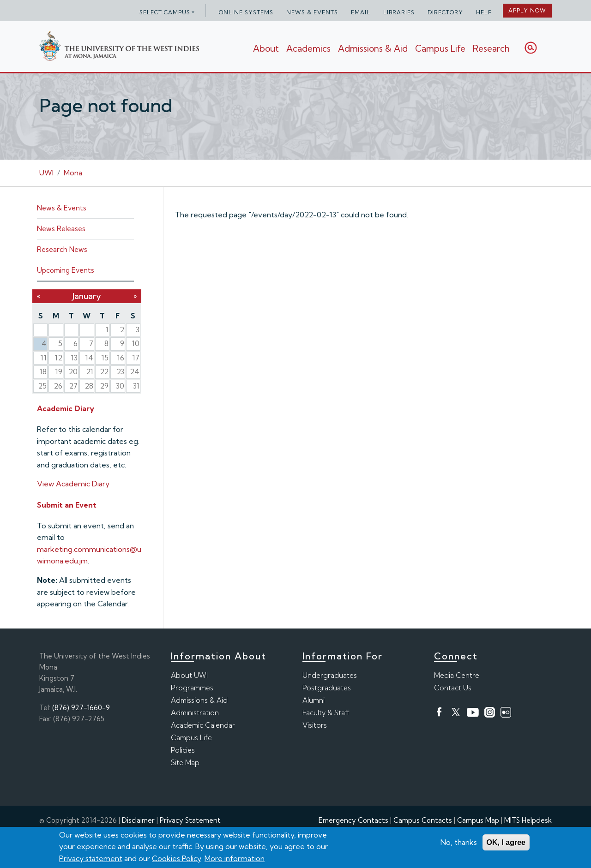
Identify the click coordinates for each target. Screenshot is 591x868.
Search (531, 48)
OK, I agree (506, 843)
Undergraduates (330, 675)
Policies (183, 750)
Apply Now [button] (527, 10)
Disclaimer (138, 820)
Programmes (192, 688)
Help (484, 12)
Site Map (185, 763)
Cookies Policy (177, 859)
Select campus (165, 12)
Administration (195, 713)
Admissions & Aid (373, 48)
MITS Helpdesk (528, 820)
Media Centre (457, 675)
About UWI (189, 675)
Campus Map (478, 820)
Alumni (314, 700)
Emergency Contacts (353, 820)
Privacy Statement (190, 820)
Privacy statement (91, 859)
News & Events (312, 12)
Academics (308, 48)
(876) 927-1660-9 (81, 708)
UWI (46, 173)
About (266, 48)
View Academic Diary (73, 484)
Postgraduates (327, 688)
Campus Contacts (423, 820)
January (87, 296)
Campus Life (440, 48)
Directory (445, 12)
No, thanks (459, 843)
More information (235, 859)
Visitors (315, 725)
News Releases (61, 229)
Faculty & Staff (326, 713)
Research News (62, 249)
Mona (73, 173)
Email (361, 12)
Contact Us (453, 688)
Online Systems (246, 12)
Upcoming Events (66, 270)
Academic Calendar (203, 725)
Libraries (399, 12)
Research (491, 48)
